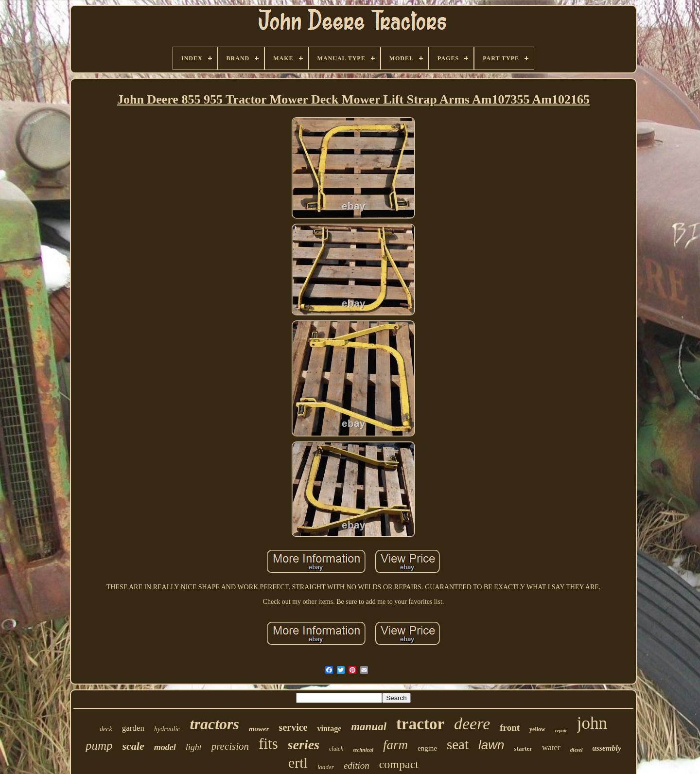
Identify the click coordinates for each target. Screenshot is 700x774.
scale (133, 746)
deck (106, 729)
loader (326, 767)
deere (472, 724)
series (304, 745)
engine (427, 748)
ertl (298, 763)
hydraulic (167, 729)
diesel (577, 750)
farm (395, 745)
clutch (336, 749)
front (510, 728)
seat (458, 744)
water (551, 748)
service (293, 727)
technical (363, 750)
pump (99, 746)
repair (561, 730)
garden (133, 728)
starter (524, 748)
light (194, 747)
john (592, 723)
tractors (215, 724)
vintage (329, 729)
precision (230, 746)
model (165, 747)
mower (259, 729)
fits (268, 744)
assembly (607, 748)
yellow (537, 729)
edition (357, 765)
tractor (420, 724)
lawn (491, 745)
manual (369, 727)
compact (399, 764)
